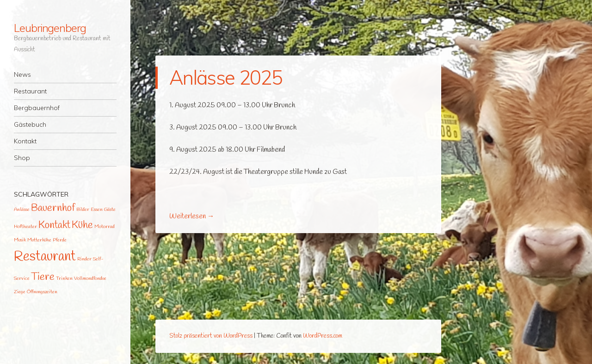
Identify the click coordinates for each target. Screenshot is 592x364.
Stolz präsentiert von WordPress (211, 336)
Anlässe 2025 (226, 77)
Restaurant (30, 91)
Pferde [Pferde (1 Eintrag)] (60, 240)
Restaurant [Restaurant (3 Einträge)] (45, 257)
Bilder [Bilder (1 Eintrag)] (83, 210)
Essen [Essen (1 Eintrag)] (97, 210)
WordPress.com (323, 336)
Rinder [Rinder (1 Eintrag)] (84, 259)
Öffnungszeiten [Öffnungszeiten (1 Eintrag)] (42, 292)
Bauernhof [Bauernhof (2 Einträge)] (53, 208)
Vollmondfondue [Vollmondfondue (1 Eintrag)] (90, 278)
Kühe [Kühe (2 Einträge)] (82, 225)
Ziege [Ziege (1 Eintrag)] (20, 292)
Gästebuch (30, 124)
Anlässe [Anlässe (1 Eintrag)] (22, 210)
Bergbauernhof (37, 108)
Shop (22, 158)
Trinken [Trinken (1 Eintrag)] (64, 278)
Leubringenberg (50, 28)
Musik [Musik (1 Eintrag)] (20, 240)
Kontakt (25, 141)
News (22, 74)
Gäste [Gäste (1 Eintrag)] (110, 210)
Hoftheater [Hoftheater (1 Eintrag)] (25, 227)
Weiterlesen (192, 216)
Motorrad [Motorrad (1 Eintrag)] (105, 227)
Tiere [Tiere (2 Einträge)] (43, 277)
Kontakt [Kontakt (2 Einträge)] (54, 225)
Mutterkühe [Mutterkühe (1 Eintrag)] (39, 240)
